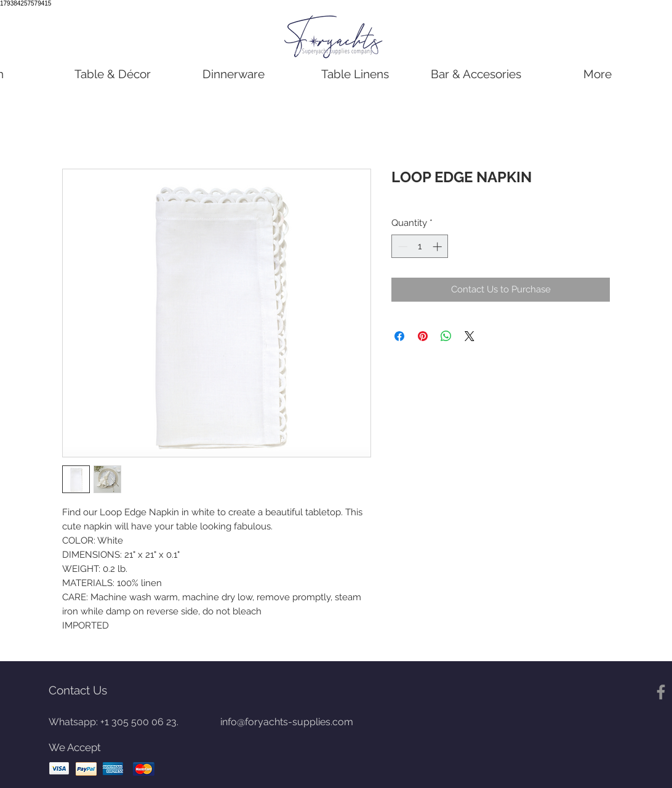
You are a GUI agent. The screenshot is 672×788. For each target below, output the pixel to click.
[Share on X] (470, 336)
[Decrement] (402, 247)
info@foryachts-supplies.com (287, 722)
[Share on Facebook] (399, 336)
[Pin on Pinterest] (423, 336)
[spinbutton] (420, 247)
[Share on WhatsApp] (446, 336)
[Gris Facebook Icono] (661, 692)
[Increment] (438, 247)
